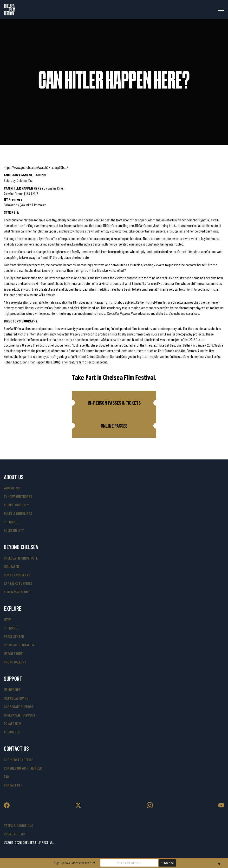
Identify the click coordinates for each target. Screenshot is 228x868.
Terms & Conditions (18, 825)
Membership (12, 689)
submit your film (16, 505)
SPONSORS (11, 628)
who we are (12, 488)
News (8, 619)
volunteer (12, 732)
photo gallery (15, 662)
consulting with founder (23, 768)
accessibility (14, 530)
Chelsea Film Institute (21, 558)
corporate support (19, 707)
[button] (114, 403)
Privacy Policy (15, 834)
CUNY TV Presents (17, 575)
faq (6, 776)
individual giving (16, 698)
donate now (12, 723)
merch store (13, 653)
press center (14, 636)
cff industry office (19, 760)
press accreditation (19, 645)
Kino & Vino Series (17, 592)
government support (20, 715)
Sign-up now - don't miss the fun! (74, 863)
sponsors (11, 522)
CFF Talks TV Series (18, 583)
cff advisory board (18, 496)
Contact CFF (13, 785)
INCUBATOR (11, 566)
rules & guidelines (18, 513)
